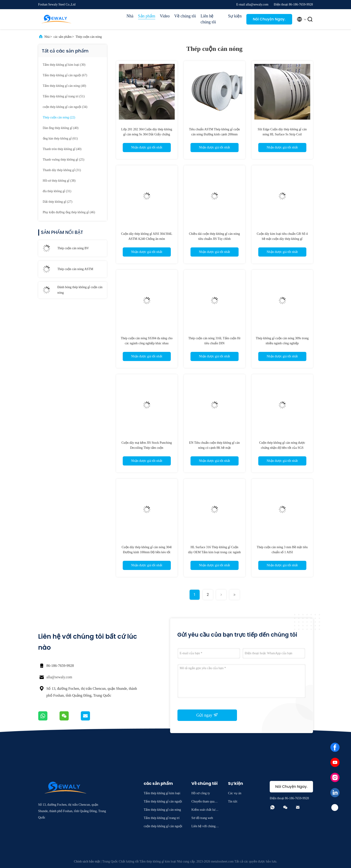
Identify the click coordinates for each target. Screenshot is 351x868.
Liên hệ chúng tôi (208, 19)
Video (165, 16)
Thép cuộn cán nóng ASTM (75, 269)
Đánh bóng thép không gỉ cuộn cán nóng (80, 290)
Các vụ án (235, 793)
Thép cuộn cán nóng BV (73, 248)
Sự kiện (235, 16)
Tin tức (233, 801)
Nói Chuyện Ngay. (269, 19)
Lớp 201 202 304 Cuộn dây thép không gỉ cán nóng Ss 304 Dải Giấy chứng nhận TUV (147, 134)
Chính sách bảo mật (87, 861)
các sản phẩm (63, 37)
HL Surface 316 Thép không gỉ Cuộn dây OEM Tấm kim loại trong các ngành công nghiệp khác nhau (215, 552)
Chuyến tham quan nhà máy (205, 802)
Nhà (130, 16)
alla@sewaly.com (59, 677)
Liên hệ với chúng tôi (205, 827)
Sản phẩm (147, 16)
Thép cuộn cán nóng (89, 37)
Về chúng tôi (185, 16)
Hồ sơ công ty (201, 793)
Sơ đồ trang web (202, 818)
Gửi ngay (207, 715)
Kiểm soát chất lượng (205, 810)
